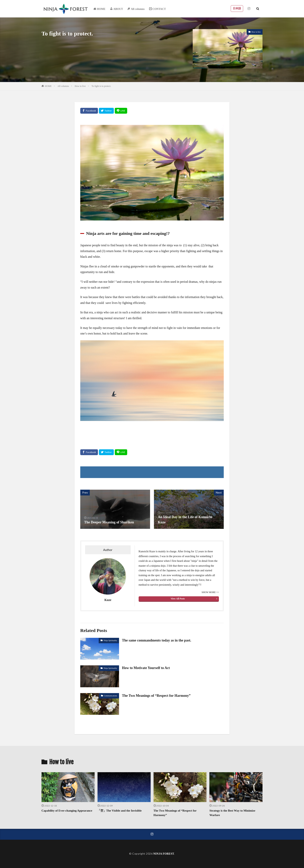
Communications (111, 696)
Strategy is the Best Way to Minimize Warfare (232, 813)
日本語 (237, 8)
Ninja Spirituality (110, 640)
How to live (256, 32)
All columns (63, 86)
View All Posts (178, 599)
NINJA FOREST (164, 854)
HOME (48, 86)
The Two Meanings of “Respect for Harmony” (156, 696)
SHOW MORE (209, 592)
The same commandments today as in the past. (157, 640)
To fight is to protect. (101, 86)
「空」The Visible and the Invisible (120, 811)
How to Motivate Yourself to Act (146, 668)
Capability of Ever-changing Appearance (67, 811)
